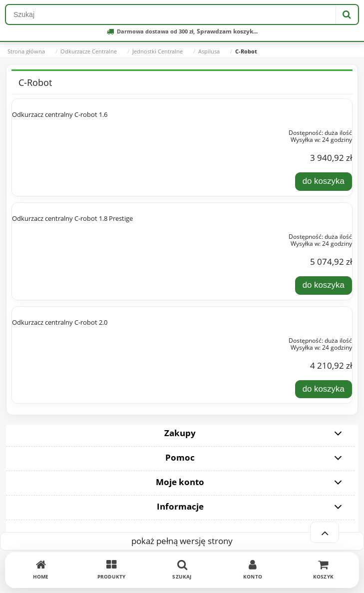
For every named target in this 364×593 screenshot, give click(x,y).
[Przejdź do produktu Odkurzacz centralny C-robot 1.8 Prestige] (80, 235)
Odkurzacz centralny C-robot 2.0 (60, 322)
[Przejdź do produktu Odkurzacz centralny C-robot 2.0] (80, 339)
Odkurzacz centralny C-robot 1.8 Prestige (72, 218)
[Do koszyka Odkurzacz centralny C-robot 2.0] (324, 389)
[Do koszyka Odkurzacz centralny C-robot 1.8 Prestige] (324, 285)
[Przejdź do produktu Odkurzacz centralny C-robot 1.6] (80, 131)
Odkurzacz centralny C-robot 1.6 (60, 114)
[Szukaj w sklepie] (171, 14)
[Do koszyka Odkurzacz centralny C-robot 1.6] (324, 181)
